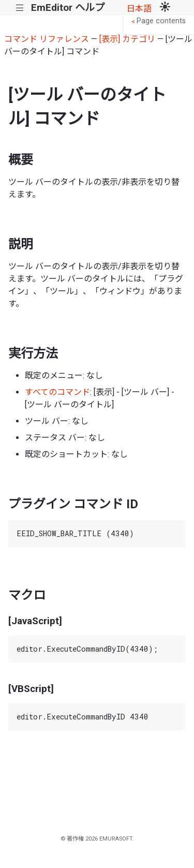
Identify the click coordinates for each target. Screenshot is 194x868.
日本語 (139, 9)
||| (20, 8)
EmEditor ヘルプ (68, 8)
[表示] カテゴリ (127, 39)
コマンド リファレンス (47, 39)
